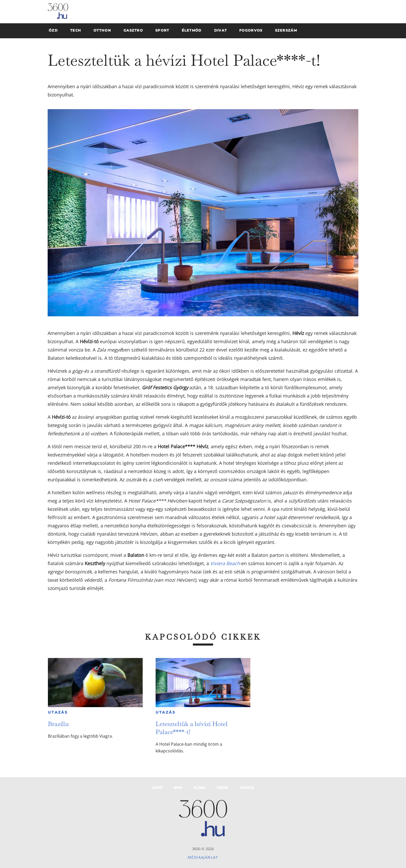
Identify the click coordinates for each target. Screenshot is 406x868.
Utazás (58, 712)
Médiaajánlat (203, 857)
